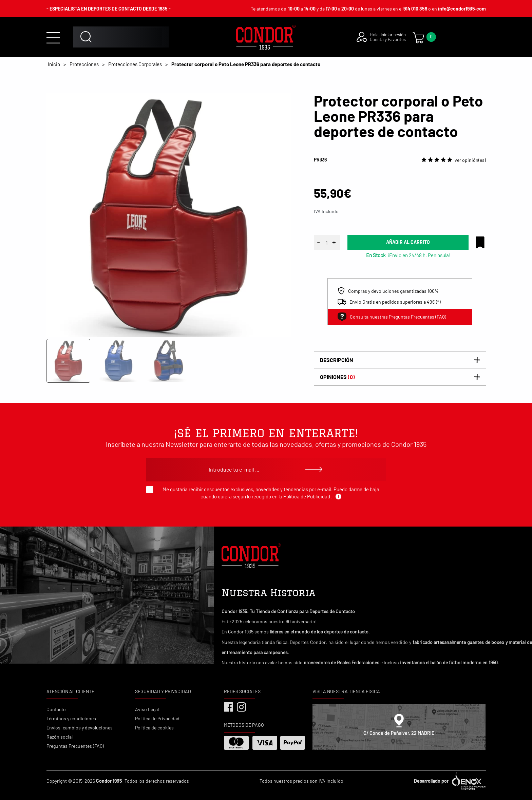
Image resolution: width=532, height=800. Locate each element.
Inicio (54, 64)
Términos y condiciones (71, 718)
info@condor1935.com (462, 9)
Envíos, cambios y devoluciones (80, 728)
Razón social (60, 737)
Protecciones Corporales (135, 64)
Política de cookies (154, 728)
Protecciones (84, 64)
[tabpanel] (169, 215)
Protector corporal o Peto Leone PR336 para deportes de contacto (246, 64)
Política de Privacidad (157, 718)
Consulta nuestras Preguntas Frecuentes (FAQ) (392, 317)
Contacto (56, 709)
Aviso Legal (147, 709)
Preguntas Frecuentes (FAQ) (75, 746)
